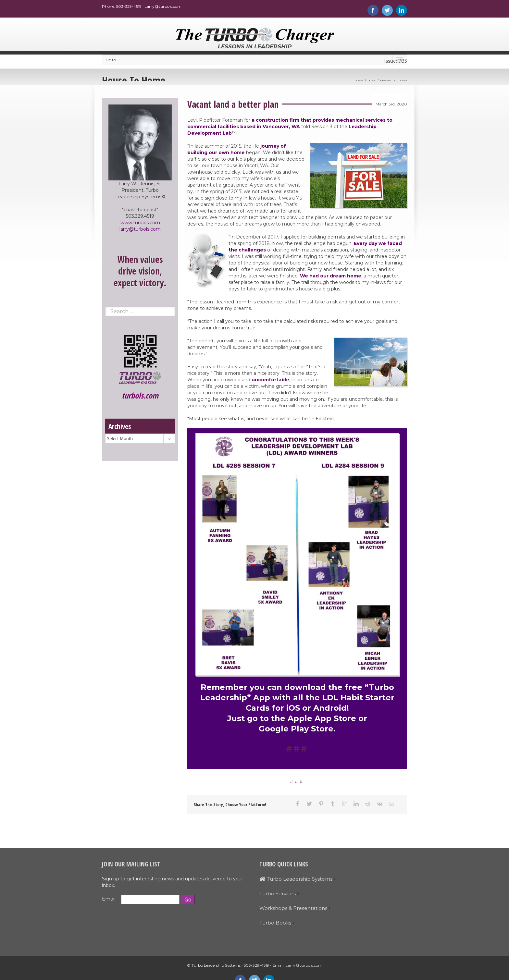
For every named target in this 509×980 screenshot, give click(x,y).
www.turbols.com (140, 224)
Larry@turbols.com (304, 967)
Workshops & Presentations (293, 910)
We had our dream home (331, 277)
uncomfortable (270, 381)
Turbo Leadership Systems (296, 881)
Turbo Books (275, 924)
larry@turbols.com (140, 231)
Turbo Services (278, 895)
